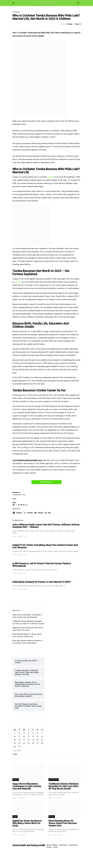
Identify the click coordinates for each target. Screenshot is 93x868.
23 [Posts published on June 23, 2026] (19, 743)
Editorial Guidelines (52, 845)
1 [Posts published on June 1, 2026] (15, 733)
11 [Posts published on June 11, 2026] (29, 736)
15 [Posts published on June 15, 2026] (15, 740)
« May (15, 754)
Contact (55, 847)
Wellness (16, 780)
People (16, 12)
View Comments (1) (46, 482)
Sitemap (49, 847)
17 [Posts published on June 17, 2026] (24, 740)
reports (18, 282)
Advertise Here (73, 845)
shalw (14, 503)
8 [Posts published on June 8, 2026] (15, 736)
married (51, 177)
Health (15, 817)
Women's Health (54, 780)
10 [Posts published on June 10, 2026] (24, 736)
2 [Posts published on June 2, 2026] (19, 733)
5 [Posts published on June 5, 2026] (33, 733)
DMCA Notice (63, 845)
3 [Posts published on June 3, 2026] (24, 733)
